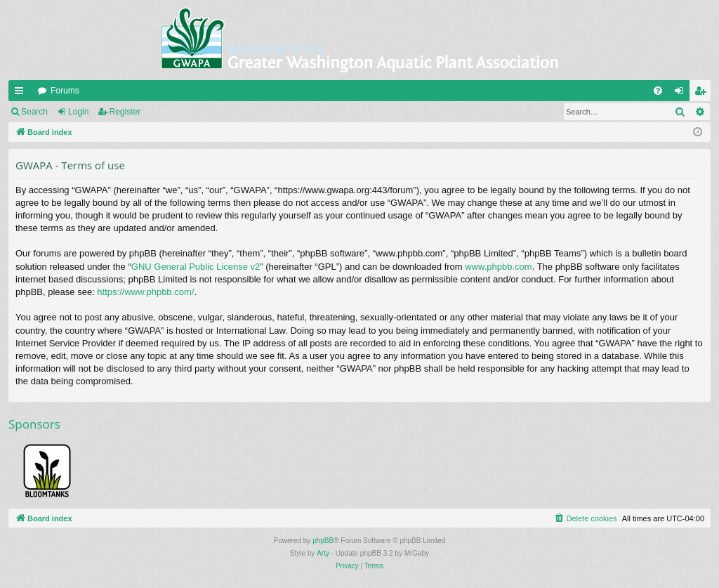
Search (34, 112)
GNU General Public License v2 (196, 267)
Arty (323, 553)
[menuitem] (658, 91)
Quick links (22, 93)
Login (78, 112)
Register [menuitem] (703, 93)
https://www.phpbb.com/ (145, 292)
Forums (65, 91)
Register (125, 112)
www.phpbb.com (498, 267)
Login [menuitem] (682, 93)
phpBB (323, 541)
